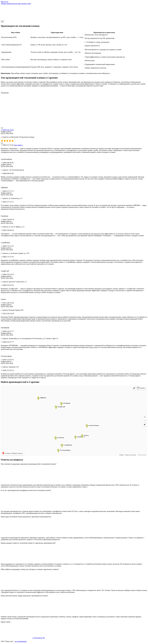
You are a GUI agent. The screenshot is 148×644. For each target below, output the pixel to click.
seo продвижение (21, 641)
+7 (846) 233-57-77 (7, 331)
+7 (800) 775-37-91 (7, 246)
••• (2, 21)
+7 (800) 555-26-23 (7, 274)
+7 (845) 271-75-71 (7, 191)
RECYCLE (5, 2)
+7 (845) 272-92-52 (7, 360)
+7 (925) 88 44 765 (38, 638)
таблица (4, 4)
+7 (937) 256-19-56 (7, 303)
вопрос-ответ (26, 4)
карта (20, 4)
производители (12, 4)
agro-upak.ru (18, 145)
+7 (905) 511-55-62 (7, 130)
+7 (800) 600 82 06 (7, 163)
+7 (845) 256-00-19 (7, 220)
